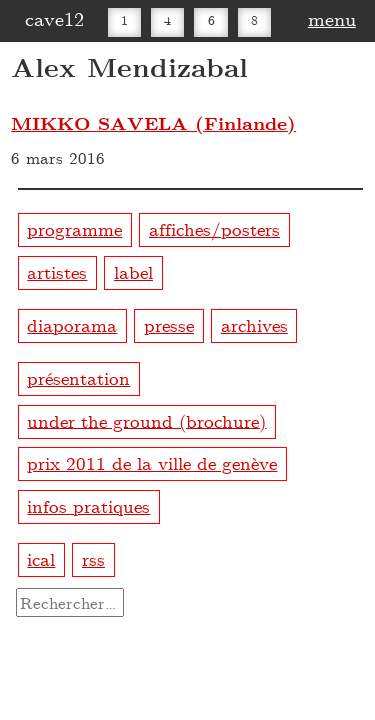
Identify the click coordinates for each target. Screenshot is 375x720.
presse (169, 324)
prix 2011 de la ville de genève (152, 462)
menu (332, 18)
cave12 (54, 18)
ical (41, 558)
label (133, 271)
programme (74, 228)
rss (93, 558)
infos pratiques (88, 505)
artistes (57, 271)
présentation (78, 377)
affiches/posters (214, 228)
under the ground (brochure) (146, 419)
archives (254, 324)
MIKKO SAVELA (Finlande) (153, 123)
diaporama (72, 324)
